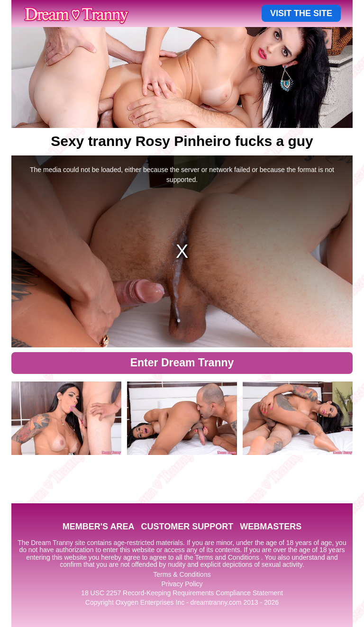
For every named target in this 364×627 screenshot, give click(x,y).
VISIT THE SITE (301, 13)
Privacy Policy (182, 584)
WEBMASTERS (271, 527)
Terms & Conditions (182, 574)
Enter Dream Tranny (182, 363)
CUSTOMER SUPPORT (187, 527)
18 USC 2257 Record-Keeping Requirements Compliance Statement (182, 593)
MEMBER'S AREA (99, 527)
